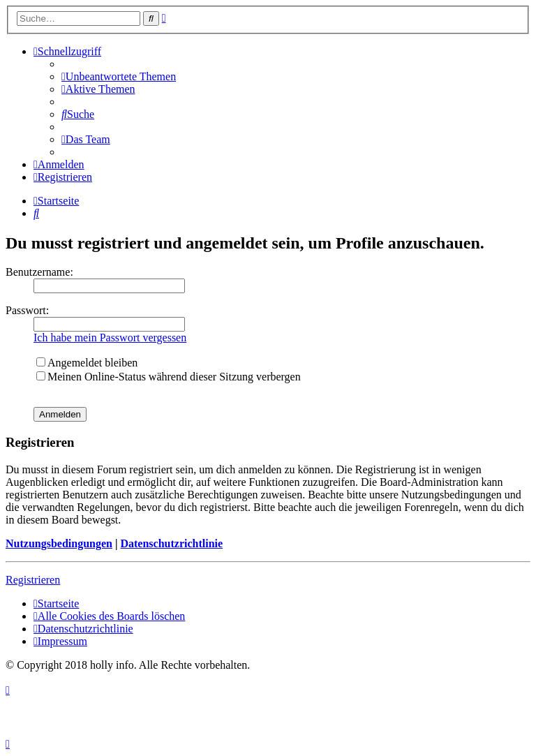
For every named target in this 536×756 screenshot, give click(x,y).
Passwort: (27, 310)
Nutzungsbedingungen (59, 543)
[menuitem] (119, 76)
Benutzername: (39, 272)
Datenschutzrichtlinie (171, 543)
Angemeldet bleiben (87, 363)
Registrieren (33, 580)
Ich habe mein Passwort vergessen (110, 338)
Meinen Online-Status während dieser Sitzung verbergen (169, 377)
